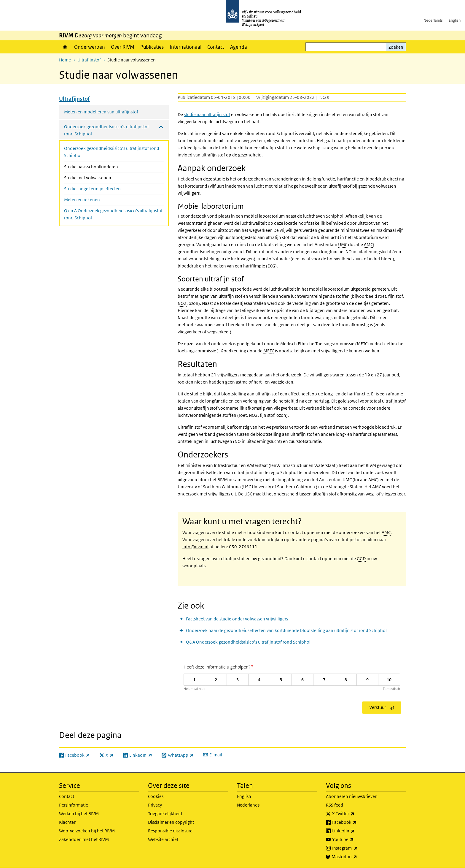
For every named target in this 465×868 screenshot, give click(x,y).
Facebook (357, 822)
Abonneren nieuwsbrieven (352, 796)
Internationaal (185, 47)
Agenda (239, 47)
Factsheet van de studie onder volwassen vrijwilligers (237, 619)
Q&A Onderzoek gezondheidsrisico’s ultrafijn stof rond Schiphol (248, 642)
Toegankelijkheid (165, 814)
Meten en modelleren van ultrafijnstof (101, 112)
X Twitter (356, 814)
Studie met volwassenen (103, 177)
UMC (343, 244)
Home (65, 47)
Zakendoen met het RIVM (84, 839)
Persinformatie (74, 805)
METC (269, 351)
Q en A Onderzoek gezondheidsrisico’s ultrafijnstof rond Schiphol (113, 214)
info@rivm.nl (195, 547)
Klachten (68, 822)
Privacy (155, 805)
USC (248, 494)
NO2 (182, 303)
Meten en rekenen (82, 200)
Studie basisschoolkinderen (107, 166)
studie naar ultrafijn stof (207, 114)
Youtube (356, 840)
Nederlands (433, 20)
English (455, 20)
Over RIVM (123, 47)
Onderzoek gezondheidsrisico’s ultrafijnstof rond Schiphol (112, 152)
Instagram (358, 848)
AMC (368, 244)
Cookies (156, 796)
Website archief (163, 839)
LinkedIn (356, 831)
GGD (361, 559)
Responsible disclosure (170, 831)
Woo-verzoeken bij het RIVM (87, 831)
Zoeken (396, 47)
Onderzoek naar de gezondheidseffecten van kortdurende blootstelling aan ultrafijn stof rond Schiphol (286, 630)
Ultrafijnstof (89, 60)
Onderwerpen (90, 47)
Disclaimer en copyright (171, 822)
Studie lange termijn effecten (92, 189)
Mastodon (357, 857)
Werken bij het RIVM (79, 814)
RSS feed (335, 805)
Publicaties (152, 47)
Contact (216, 47)
